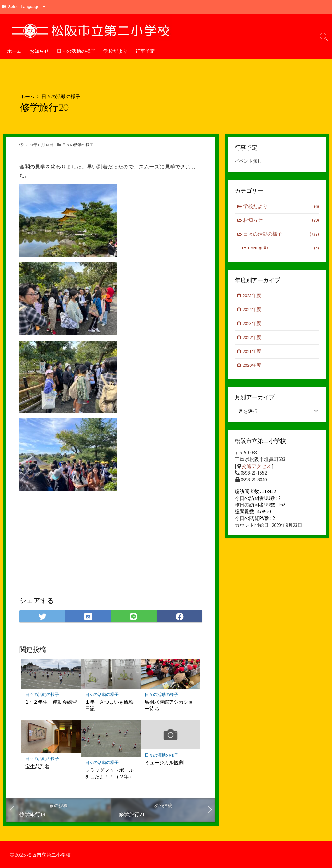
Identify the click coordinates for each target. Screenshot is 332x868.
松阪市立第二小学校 (50, 855)
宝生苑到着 (37, 768)
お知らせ (39, 51)
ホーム (14, 51)
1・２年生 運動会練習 (51, 703)
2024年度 (252, 311)
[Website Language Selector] (27, 7)
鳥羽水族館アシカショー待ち (169, 707)
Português (283, 249)
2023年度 (252, 325)
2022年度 (252, 339)
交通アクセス (256, 469)
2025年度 (252, 297)
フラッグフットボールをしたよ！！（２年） (109, 775)
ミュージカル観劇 (164, 764)
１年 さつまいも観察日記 (109, 707)
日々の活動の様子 (76, 51)
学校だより (116, 51)
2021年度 (252, 353)
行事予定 (145, 51)
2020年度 (252, 368)
